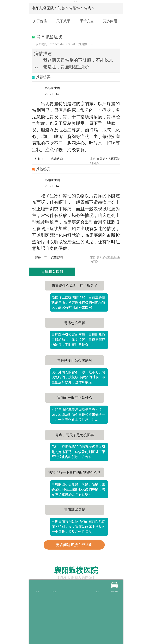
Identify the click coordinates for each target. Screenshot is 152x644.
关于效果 (63, 21)
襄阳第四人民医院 (108, 159)
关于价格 (40, 21)
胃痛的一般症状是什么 (75, 398)
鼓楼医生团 (53, 88)
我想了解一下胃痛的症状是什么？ (75, 473)
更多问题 (110, 21)
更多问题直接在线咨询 (74, 545)
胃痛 (88, 8)
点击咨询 (57, 159)
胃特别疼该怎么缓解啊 (75, 360)
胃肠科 (75, 8)
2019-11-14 (52, 94)
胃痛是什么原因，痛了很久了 (75, 286)
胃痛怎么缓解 (75, 323)
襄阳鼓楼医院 (43, 8)
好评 (36, 159)
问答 (61, 8)
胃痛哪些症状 (75, 510)
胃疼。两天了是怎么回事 (75, 435)
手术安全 (87, 21)
